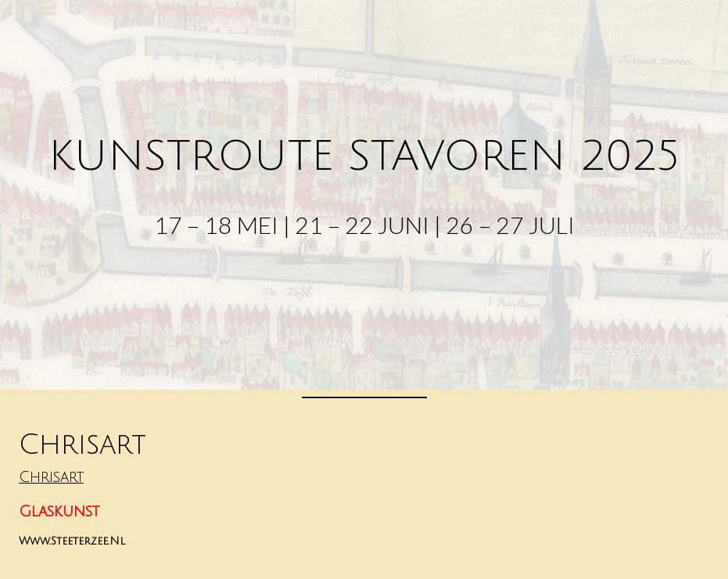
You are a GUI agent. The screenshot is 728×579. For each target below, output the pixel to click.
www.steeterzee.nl (72, 541)
